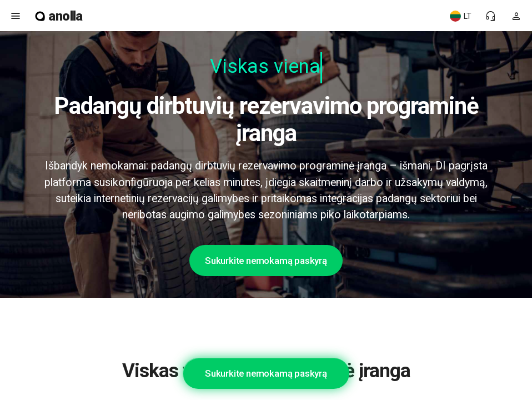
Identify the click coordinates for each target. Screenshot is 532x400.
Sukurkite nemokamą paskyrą (266, 261)
